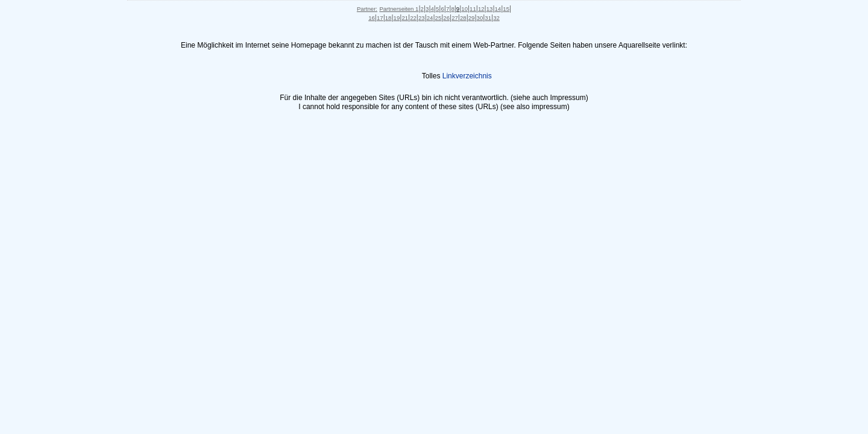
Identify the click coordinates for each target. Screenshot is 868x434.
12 (481, 9)
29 (472, 18)
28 (463, 18)
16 (372, 18)
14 (498, 9)
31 (488, 18)
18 (388, 18)
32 (496, 18)
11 (473, 9)
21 (405, 18)
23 (422, 18)
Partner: (367, 9)
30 (480, 18)
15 (506, 9)
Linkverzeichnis (467, 76)
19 (397, 18)
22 (413, 18)
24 (430, 18)
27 (455, 18)
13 (490, 9)
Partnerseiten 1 (399, 9)
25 (439, 18)
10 (464, 9)
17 (380, 18)
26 (446, 18)
